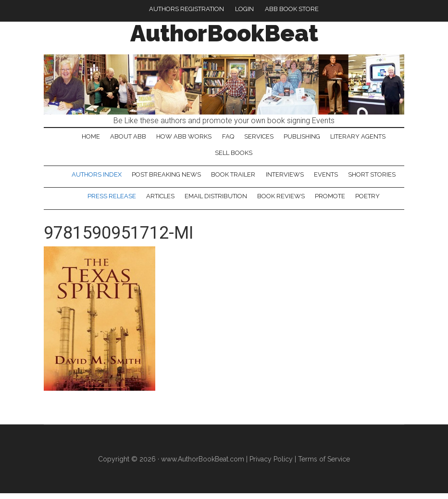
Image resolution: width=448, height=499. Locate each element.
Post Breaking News (165, 178)
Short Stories (374, 178)
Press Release (109, 201)
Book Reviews (281, 201)
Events (327, 178)
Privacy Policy (271, 464)
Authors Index (95, 178)
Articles (159, 201)
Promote (331, 201)
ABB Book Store (292, 9)
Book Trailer (233, 178)
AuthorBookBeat (224, 33)
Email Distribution (215, 201)
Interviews (285, 178)
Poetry (370, 201)
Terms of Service (324, 464)
